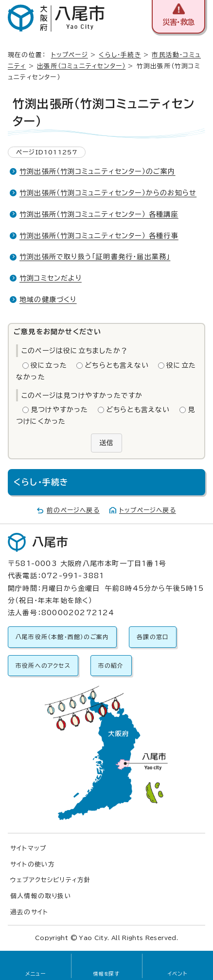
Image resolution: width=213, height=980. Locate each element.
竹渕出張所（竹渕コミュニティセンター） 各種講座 (99, 214)
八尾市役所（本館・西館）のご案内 (62, 637)
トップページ (70, 55)
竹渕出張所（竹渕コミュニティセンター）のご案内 (98, 171)
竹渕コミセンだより (51, 278)
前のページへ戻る (73, 510)
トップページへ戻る (148, 510)
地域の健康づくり (48, 300)
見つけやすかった (60, 410)
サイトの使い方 (33, 864)
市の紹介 (111, 666)
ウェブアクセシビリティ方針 (51, 880)
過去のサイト (29, 912)
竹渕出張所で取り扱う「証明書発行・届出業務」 (95, 257)
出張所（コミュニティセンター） (81, 66)
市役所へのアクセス (43, 666)
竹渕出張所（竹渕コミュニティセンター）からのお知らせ (108, 193)
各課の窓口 (153, 637)
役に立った (49, 365)
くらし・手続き (120, 55)
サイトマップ (28, 848)
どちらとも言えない (117, 365)
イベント (178, 974)
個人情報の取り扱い (41, 896)
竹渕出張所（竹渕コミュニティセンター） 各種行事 (99, 236)
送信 (106, 443)
